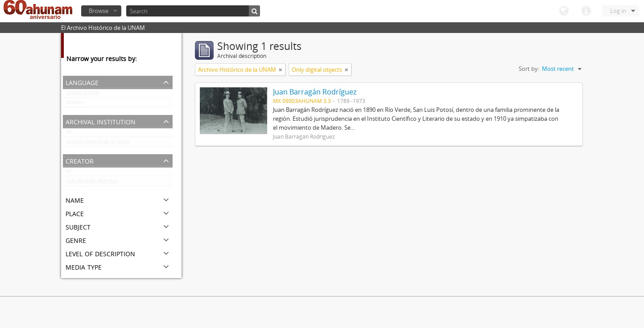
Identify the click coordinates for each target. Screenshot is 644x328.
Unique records (83, 94)
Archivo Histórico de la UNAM (98, 143)
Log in (618, 11)
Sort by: (529, 69)
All (69, 134)
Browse (99, 11)
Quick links (586, 11)
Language (564, 11)
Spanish (75, 104)
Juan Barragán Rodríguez (93, 183)
